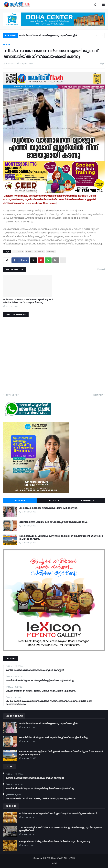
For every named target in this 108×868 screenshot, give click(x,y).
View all (101, 269)
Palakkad (39, 252)
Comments (88, 501)
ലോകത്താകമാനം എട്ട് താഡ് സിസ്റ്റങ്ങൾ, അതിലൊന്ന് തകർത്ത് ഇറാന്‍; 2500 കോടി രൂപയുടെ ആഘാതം (61, 537)
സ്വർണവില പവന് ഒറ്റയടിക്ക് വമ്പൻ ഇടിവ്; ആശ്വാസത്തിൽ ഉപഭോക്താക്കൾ (58, 814)
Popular (20, 501)
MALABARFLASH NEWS (64, 858)
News (29, 252)
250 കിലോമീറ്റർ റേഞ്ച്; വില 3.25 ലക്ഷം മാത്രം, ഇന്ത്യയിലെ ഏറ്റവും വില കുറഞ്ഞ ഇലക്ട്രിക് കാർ (61, 829)
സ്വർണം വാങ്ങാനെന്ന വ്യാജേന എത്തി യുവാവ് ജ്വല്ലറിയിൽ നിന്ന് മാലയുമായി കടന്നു (28, 301)
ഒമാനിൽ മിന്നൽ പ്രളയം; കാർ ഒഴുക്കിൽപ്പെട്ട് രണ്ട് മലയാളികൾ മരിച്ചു (53, 522)
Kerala (20, 252)
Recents (54, 501)
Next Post (98, 395)
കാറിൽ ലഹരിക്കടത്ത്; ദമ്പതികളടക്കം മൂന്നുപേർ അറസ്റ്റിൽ (48, 35)
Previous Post (12, 395)
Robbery (51, 252)
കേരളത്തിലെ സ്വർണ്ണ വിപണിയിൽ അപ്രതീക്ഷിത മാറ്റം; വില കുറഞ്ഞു (54, 841)
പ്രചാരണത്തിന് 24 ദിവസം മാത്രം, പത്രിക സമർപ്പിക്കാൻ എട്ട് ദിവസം (41, 691)
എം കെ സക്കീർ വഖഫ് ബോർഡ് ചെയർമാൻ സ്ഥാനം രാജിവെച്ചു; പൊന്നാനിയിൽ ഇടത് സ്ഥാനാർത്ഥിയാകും (49, 703)
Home (7, 44)
